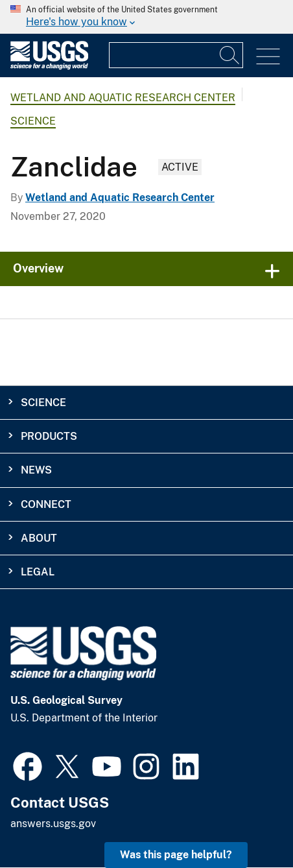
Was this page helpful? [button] (176, 855)
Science (33, 121)
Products (49, 436)
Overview (38, 268)
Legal (38, 572)
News (36, 470)
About (39, 538)
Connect (46, 504)
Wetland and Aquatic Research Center (123, 98)
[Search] (230, 55)
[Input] (176, 55)
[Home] (49, 66)
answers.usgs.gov (53, 824)
